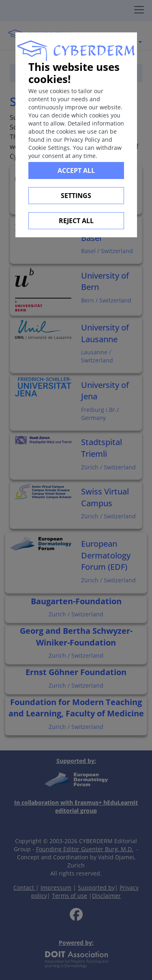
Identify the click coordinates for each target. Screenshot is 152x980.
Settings (76, 196)
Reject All (76, 221)
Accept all (76, 170)
